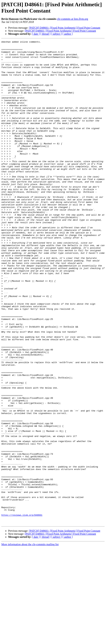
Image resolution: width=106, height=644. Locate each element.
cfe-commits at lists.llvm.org (73, 19)
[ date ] (36, 34)
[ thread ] (45, 34)
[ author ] (68, 34)
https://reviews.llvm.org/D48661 (22, 610)
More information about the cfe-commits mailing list (30, 641)
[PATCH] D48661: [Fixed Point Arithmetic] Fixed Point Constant (65, 28)
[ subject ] (56, 34)
